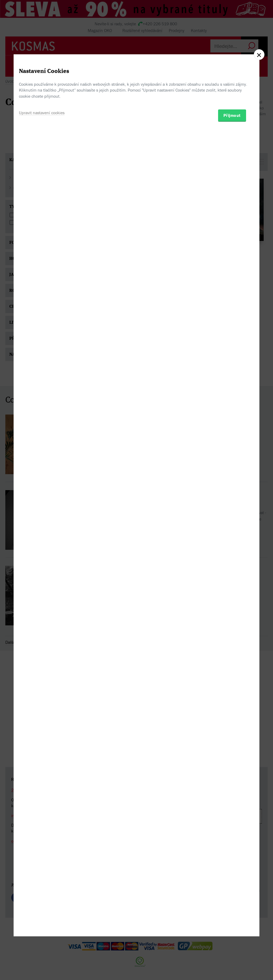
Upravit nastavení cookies (42, 517)
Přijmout (232, 520)
